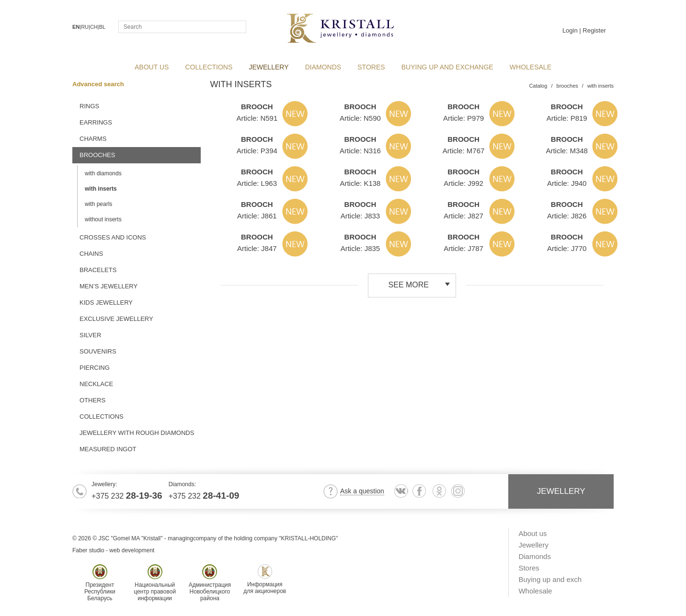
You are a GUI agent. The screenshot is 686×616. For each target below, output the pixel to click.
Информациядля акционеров (265, 579)
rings (89, 106)
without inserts (103, 219)
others (92, 400)
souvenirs (98, 351)
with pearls (98, 204)
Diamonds (323, 67)
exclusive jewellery (116, 319)
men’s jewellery (109, 286)
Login (570, 30)
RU (85, 27)
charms (93, 139)
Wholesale (531, 67)
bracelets (98, 270)
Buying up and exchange (447, 67)
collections (209, 67)
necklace (96, 384)
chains (91, 254)
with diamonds (103, 173)
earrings (96, 122)
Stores (371, 67)
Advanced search (101, 84)
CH (94, 27)
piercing (95, 368)
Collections (102, 416)
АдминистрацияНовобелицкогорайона (210, 583)
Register (594, 30)
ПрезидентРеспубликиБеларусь (100, 583)
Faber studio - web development (113, 550)
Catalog (538, 86)
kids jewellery (106, 302)
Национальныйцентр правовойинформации (155, 583)
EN (76, 27)
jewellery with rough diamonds (137, 433)
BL (102, 27)
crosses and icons (113, 237)
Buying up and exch (550, 579)
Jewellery (269, 67)
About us (152, 67)
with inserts (101, 189)
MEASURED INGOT (108, 449)
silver (90, 335)
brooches (97, 155)
